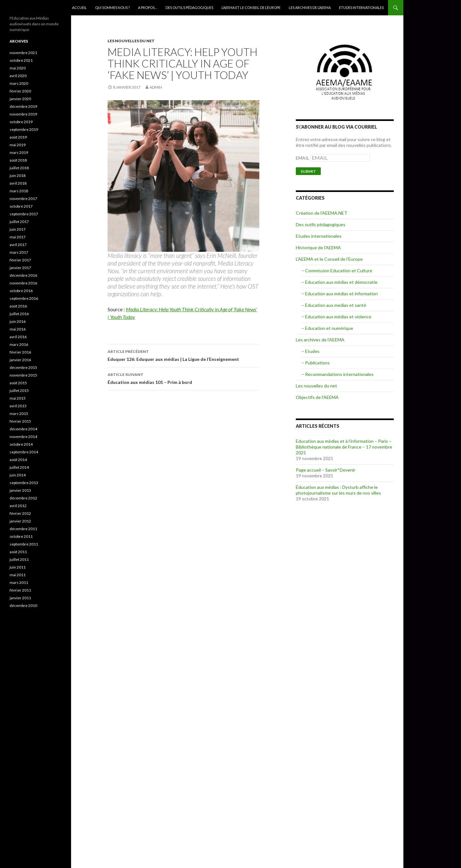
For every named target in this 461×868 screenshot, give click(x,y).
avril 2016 (18, 337)
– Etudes (311, 351)
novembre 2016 (23, 283)
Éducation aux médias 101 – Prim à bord (183, 378)
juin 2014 (18, 475)
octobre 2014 (21, 444)
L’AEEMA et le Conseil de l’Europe (251, 8)
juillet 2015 (19, 390)
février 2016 (20, 352)
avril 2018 (18, 183)
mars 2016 (19, 344)
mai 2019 (18, 145)
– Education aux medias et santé (334, 305)
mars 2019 (19, 152)
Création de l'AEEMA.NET (322, 213)
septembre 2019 (24, 129)
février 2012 (20, 513)
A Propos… (148, 8)
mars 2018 (19, 191)
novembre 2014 (23, 437)
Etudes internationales (361, 8)
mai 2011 (18, 575)
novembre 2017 (23, 199)
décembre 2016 (23, 275)
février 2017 (20, 260)
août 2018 (18, 160)
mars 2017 (19, 252)
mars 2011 (19, 582)
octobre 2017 (21, 206)
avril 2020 (18, 76)
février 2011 (20, 590)
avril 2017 (18, 245)
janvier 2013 (20, 490)
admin (156, 87)
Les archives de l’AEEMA (310, 8)
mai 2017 (18, 237)
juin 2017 (18, 229)
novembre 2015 (23, 375)
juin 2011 (18, 567)
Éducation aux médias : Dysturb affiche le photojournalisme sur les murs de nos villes (338, 490)
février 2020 (20, 91)
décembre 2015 (23, 367)
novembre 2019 (23, 114)
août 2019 (18, 137)
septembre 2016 (24, 298)
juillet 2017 (19, 222)
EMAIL (303, 158)
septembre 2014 (24, 452)
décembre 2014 (23, 429)
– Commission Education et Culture (337, 271)
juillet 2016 (19, 314)
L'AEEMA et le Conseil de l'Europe (329, 259)
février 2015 (20, 421)
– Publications (316, 363)
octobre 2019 (21, 122)
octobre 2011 (21, 536)
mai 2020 (18, 68)
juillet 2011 (19, 559)
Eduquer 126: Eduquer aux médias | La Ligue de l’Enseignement (183, 355)
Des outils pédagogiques (189, 8)
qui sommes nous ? (112, 8)
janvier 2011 (20, 598)
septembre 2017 (24, 214)
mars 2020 (19, 83)
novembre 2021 (23, 53)
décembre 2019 (23, 106)
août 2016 (18, 306)
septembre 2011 (24, 544)
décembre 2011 (23, 529)
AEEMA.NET (26, 8)
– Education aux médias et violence (336, 317)
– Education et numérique (327, 328)
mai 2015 (18, 398)
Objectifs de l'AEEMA (317, 397)
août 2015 (18, 383)
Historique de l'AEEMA (318, 247)
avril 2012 (18, 506)
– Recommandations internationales (338, 374)
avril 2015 (18, 406)
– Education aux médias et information (340, 294)
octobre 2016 (21, 291)
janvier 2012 (20, 521)
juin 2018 (18, 175)
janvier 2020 (20, 99)
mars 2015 (19, 414)
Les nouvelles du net (131, 41)
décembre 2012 (23, 498)
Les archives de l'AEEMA (320, 340)
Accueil (79, 8)
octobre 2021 (21, 60)
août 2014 (18, 460)
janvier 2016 (20, 360)
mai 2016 (18, 329)
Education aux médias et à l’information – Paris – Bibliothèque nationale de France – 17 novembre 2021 (344, 447)
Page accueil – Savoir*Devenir (326, 470)
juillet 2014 (19, 467)
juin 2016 (18, 321)
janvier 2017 (20, 268)
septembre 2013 (24, 483)
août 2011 (18, 552)
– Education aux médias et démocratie (340, 282)
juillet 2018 (19, 168)
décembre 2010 (23, 605)
